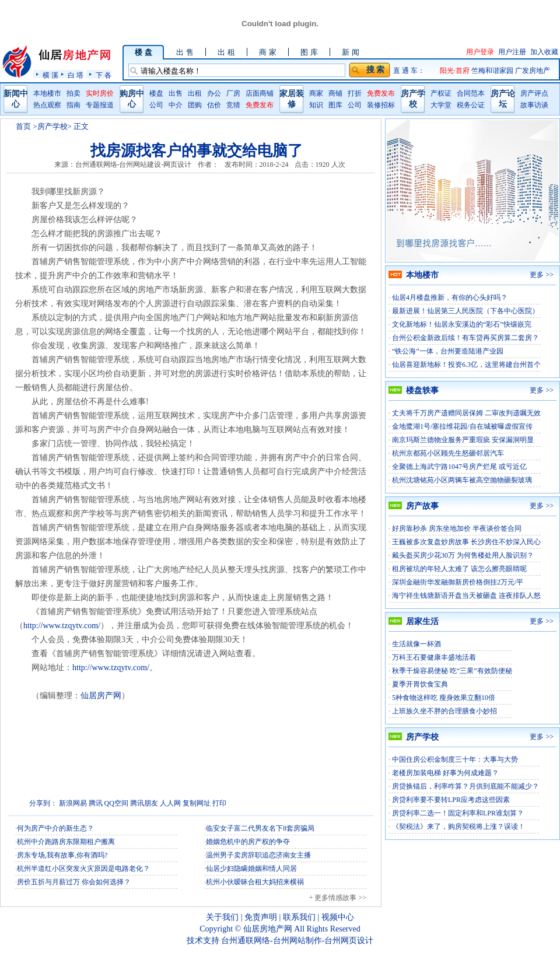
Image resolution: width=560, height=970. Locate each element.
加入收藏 (544, 52)
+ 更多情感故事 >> (338, 898)
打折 (355, 93)
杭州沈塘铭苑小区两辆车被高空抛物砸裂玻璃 (462, 480)
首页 (23, 126)
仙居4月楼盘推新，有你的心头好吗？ (450, 297)
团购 (195, 105)
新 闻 (350, 52)
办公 (214, 93)
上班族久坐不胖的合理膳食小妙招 (444, 711)
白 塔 (76, 75)
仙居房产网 (101, 696)
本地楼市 (47, 93)
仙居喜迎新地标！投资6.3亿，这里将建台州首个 (466, 365)
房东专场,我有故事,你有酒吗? (62, 855)
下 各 (104, 75)
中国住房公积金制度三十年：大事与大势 (455, 759)
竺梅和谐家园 (493, 71)
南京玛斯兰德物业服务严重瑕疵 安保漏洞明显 (463, 440)
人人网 (170, 803)
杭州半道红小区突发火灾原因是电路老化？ (83, 869)
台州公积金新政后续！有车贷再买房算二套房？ (466, 338)
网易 (80, 803)
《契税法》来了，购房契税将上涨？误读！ (459, 827)
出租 (195, 93)
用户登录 (480, 52)
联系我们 (299, 917)
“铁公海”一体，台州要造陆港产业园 (448, 351)
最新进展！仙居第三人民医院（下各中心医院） (466, 311)
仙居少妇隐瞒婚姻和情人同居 (251, 869)
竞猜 (233, 105)
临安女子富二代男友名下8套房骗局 (260, 828)
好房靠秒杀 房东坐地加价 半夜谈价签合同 (457, 528)
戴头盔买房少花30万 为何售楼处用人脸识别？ (463, 555)
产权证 (441, 93)
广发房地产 (533, 71)
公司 (156, 105)
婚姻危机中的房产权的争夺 (248, 842)
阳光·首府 (456, 71)
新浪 (66, 803)
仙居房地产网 (268, 929)
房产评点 (534, 93)
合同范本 (471, 93)
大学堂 (441, 105)
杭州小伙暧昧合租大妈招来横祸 (255, 882)
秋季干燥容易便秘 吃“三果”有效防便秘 (452, 671)
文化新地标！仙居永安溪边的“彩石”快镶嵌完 (462, 324)
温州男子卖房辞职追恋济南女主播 (258, 855)
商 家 (267, 52)
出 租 (226, 52)
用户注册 (512, 52)
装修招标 (381, 105)
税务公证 (471, 105)
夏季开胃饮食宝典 (420, 684)
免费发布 (260, 105)
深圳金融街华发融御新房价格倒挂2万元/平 (458, 582)
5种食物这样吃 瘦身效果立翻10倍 (444, 698)
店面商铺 (260, 93)
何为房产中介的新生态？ (55, 828)
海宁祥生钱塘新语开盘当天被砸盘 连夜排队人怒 (466, 596)
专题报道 (100, 105)
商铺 (335, 93)
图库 (335, 105)
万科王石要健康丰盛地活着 (434, 657)
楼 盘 (143, 52)
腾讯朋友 (144, 803)
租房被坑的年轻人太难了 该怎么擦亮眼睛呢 (459, 569)
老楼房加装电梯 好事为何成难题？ (445, 773)
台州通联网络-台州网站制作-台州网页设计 (297, 941)
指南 (73, 105)
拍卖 (73, 93)
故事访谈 (534, 105)
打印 (219, 803)
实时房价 (100, 93)
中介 (176, 105)
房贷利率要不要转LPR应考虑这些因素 (451, 800)
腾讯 (96, 803)
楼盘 (156, 93)
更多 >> (542, 275)
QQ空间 (116, 803)
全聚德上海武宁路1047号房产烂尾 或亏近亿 (459, 467)
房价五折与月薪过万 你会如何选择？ (74, 882)
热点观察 (47, 105)
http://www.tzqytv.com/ (62, 626)
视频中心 (338, 917)
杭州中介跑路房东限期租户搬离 (66, 842)
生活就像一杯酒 (416, 644)
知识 (316, 105)
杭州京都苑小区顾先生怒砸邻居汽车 (448, 453)
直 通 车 (405, 71)
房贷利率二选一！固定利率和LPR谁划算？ (458, 813)
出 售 (185, 52)
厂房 (233, 93)
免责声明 (261, 917)
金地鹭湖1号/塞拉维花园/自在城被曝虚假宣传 (462, 426)
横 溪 (50, 75)
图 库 (309, 52)
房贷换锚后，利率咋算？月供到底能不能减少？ (466, 786)
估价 (214, 105)
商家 (316, 93)
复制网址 (197, 803)
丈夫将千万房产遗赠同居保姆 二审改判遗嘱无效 (466, 413)
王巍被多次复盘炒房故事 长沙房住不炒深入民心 (466, 542)
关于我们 (222, 917)
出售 (176, 93)
